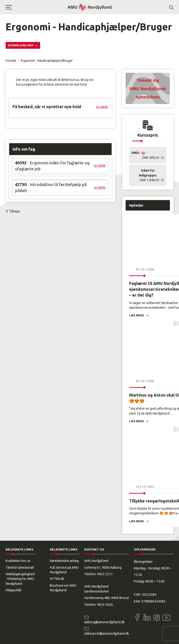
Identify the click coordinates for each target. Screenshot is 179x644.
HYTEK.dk (57, 579)
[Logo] (89, 7)
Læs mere (137, 315)
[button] (36, 7)
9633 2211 (105, 574)
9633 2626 (105, 605)
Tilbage (15, 211)
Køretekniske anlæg (64, 561)
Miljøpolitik (14, 590)
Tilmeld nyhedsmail (20, 568)
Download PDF (21, 45)
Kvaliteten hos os (18, 561)
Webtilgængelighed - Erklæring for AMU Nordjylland (20, 579)
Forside (11, 61)
